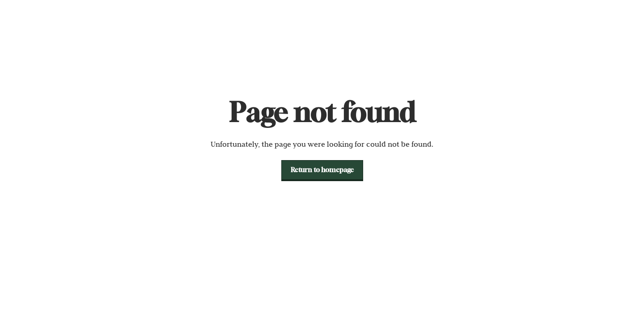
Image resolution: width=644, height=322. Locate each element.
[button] (322, 170)
